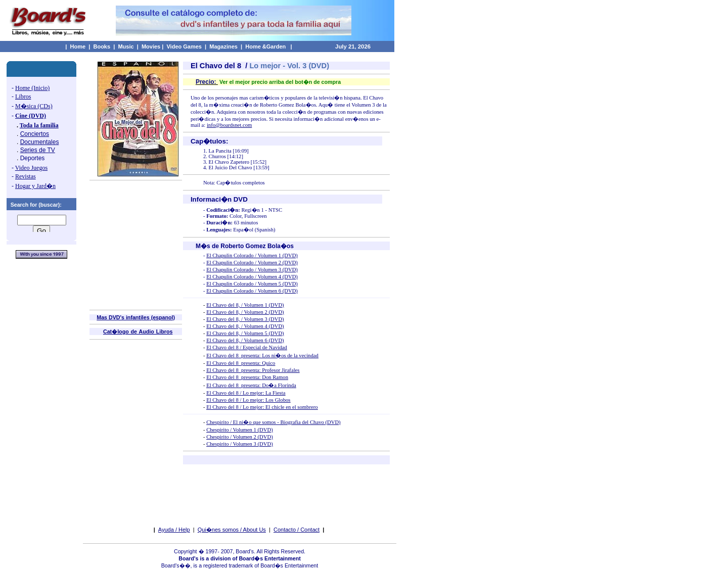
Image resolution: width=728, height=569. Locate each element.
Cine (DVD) (31, 116)
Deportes (33, 158)
